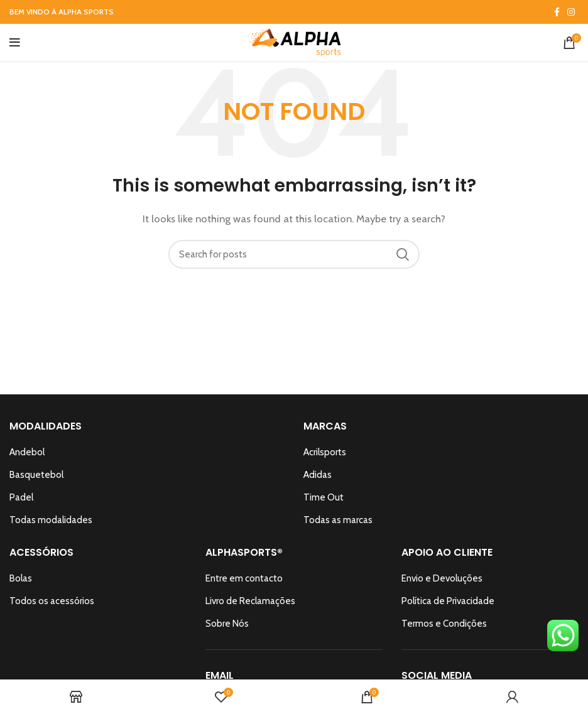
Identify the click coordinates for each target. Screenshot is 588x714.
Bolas (21, 578)
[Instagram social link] (571, 12)
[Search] (294, 254)
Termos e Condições (444, 624)
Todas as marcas (338, 520)
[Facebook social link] (557, 12)
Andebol (27, 452)
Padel (21, 497)
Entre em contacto (244, 578)
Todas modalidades (51, 520)
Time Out (324, 497)
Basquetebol (36, 475)
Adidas (318, 475)
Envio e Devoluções (442, 578)
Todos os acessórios (52, 601)
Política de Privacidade (448, 601)
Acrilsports (325, 452)
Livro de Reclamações (250, 601)
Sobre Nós (227, 624)
